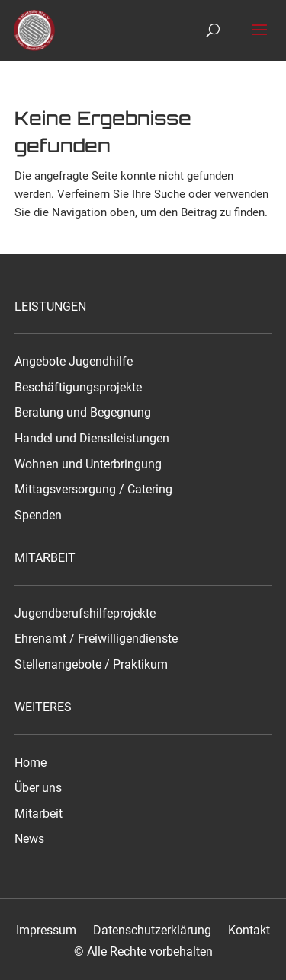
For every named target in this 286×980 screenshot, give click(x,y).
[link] (37, 30)
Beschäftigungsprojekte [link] (78, 388)
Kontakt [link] (249, 931)
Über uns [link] (38, 788)
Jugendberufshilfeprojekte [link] (85, 614)
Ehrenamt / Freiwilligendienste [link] (96, 639)
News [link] (29, 839)
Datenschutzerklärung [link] (152, 931)
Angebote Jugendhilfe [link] (74, 362)
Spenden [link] (38, 516)
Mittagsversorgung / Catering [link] (93, 490)
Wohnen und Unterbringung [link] (88, 464)
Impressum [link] (46, 931)
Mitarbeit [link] (39, 814)
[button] (259, 40)
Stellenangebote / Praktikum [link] (91, 665)
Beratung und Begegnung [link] (83, 413)
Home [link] (31, 763)
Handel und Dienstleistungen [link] (92, 439)
